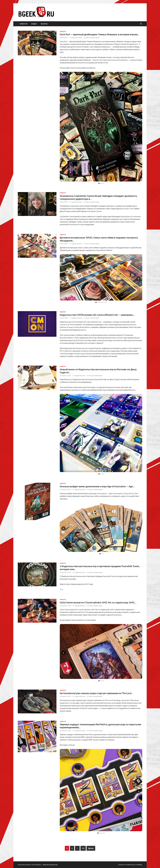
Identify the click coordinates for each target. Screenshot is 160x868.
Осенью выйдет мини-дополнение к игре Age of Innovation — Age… (97, 486)
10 (83, 848)
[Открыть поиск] (141, 24)
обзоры (44, 24)
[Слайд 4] (102, 302)
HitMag (139, 865)
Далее (91, 848)
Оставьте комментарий (91, 38)
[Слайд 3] (103, 183)
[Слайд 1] (99, 183)
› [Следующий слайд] (139, 128)
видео (34, 24)
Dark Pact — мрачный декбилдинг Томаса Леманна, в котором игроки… (100, 34)
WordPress (131, 865)
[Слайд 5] (104, 302)
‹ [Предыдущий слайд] (63, 128)
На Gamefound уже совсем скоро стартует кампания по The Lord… (96, 693)
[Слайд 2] (101, 183)
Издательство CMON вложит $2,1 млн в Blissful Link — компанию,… (97, 315)
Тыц (61, 589)
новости (24, 24)
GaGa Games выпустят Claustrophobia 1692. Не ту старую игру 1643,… (98, 602)
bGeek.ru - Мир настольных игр (47, 865)
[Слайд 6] (106, 302)
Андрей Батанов (77, 38)
